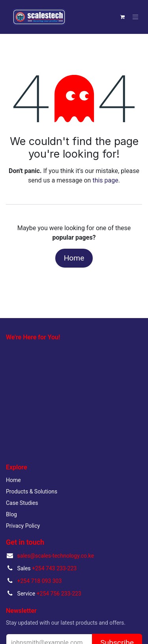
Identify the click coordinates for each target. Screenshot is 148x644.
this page (105, 180)
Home (74, 258)
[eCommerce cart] (122, 17)
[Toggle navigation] (135, 17)
